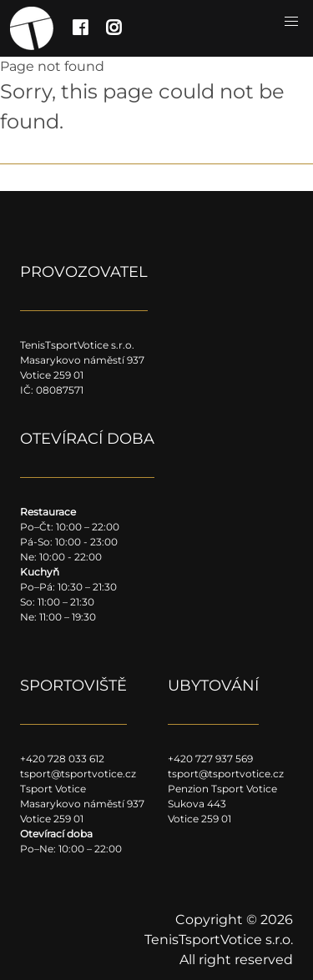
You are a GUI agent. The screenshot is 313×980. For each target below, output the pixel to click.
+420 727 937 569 (210, 759)
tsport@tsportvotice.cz (78, 774)
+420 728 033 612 (62, 759)
